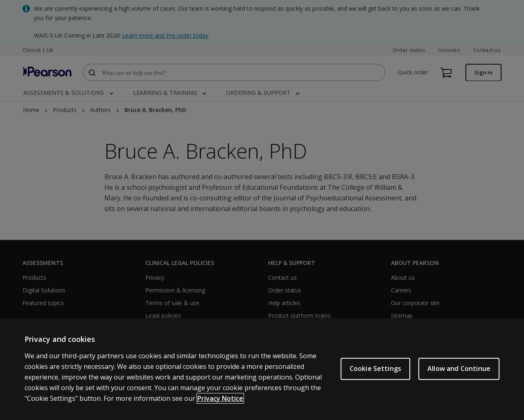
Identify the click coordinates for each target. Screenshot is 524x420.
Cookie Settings (375, 371)
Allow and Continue (459, 371)
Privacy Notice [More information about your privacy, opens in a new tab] (220, 400)
